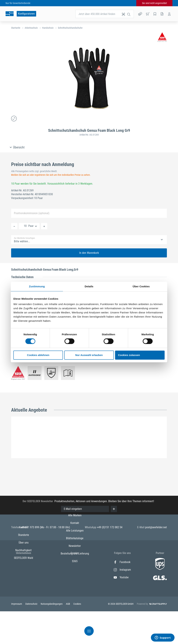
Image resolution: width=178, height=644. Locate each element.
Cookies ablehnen (38, 355)
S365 (75, 608)
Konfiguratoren (26, 14)
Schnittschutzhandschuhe (70, 28)
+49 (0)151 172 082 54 (110, 527)
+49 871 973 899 (30, 527)
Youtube (121, 577)
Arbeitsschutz (31, 28)
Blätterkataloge (75, 585)
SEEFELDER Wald (23, 593)
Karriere (23, 562)
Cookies (77, 637)
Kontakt (75, 570)
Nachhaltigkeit (23, 585)
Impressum (17, 637)
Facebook (122, 562)
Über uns (24, 577)
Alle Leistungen (75, 577)
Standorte (24, 570)
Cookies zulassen (129, 355)
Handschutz (48, 28)
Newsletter (75, 593)
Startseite (16, 28)
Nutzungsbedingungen (52, 637)
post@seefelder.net (156, 527)
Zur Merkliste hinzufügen (24, 238)
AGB (68, 637)
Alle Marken (75, 562)
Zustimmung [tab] (37, 286)
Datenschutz (32, 637)
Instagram (122, 570)
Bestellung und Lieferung (75, 600)
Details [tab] (89, 286)
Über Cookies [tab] (141, 286)
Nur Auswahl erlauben (89, 355)
